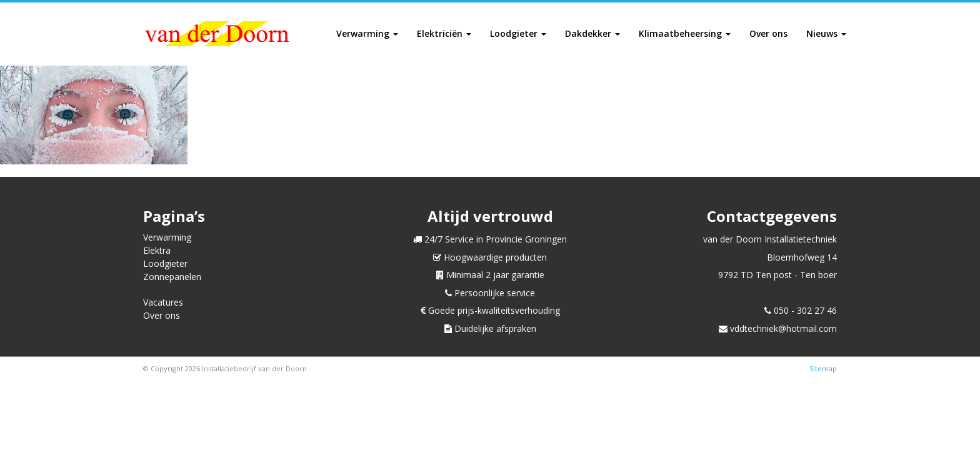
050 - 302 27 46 (801, 310)
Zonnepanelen (172, 277)
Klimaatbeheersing (685, 33)
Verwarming (367, 33)
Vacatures (163, 302)
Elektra (157, 250)
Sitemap (823, 368)
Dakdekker (592, 33)
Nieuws (826, 33)
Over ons (768, 33)
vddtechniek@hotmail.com (778, 328)
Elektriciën (444, 33)
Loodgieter (518, 33)
